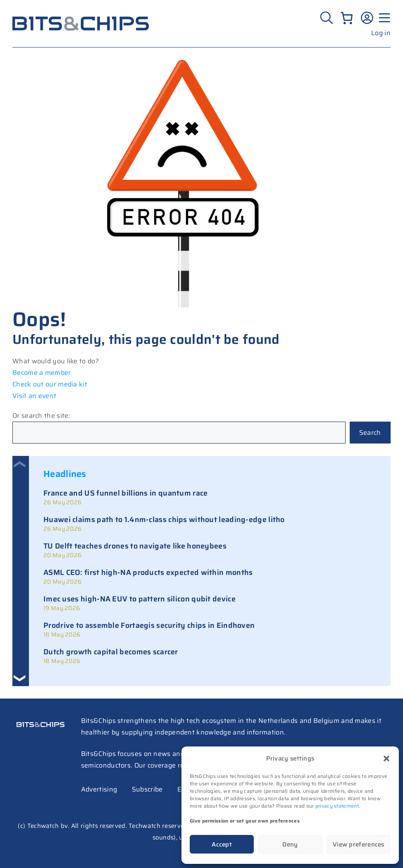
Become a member (42, 373)
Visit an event (34, 396)
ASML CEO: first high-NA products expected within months (148, 572)
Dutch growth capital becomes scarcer (111, 652)
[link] (210, 497)
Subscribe (147, 789)
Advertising (99, 789)
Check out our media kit (50, 384)
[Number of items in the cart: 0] (347, 18)
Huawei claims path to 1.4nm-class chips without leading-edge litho (164, 520)
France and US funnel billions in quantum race (126, 493)
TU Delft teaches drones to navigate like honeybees (135, 546)
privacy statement (337, 806)
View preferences (359, 844)
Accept (222, 844)
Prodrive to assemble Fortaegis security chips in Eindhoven (149, 625)
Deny (290, 844)
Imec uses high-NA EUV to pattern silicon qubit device (139, 599)
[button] (386, 758)
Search (370, 433)
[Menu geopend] (383, 18)
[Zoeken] (328, 18)
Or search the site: (41, 416)
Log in (381, 33)
